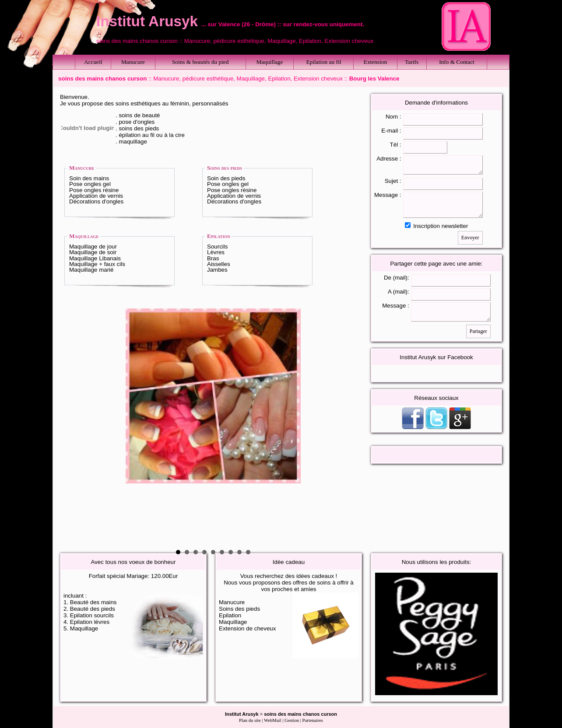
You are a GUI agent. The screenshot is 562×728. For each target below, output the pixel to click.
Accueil (93, 62)
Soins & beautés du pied (200, 62)
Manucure (133, 62)
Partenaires (313, 720)
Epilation (219, 236)
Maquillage (270, 62)
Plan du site (250, 720)
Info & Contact (457, 62)
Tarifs (412, 62)
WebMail (272, 720)
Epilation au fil (323, 62)
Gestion (292, 720)
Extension (375, 62)
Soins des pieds (225, 168)
